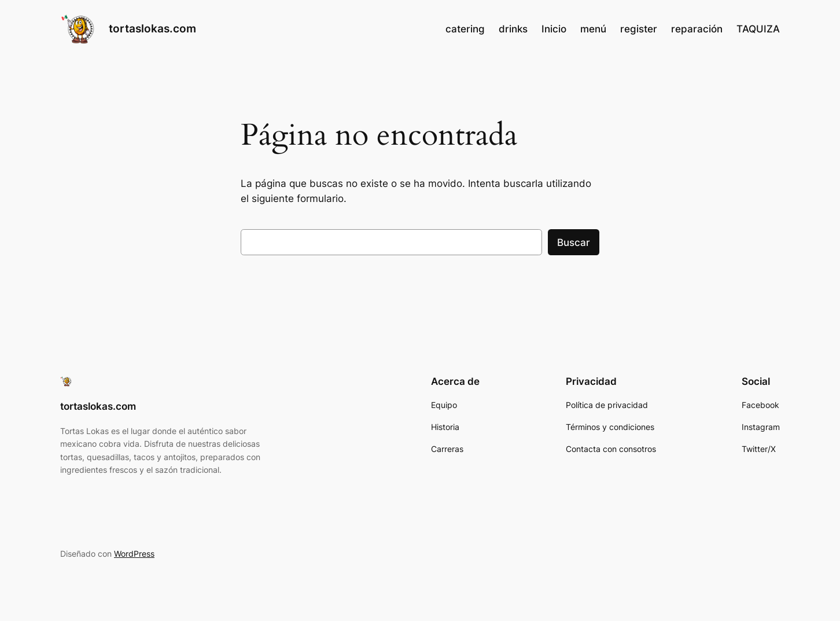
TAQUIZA (758, 29)
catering (465, 29)
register (639, 29)
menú (593, 29)
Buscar (574, 242)
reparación (697, 29)
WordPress (134, 554)
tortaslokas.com (152, 28)
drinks (513, 29)
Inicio (554, 29)
